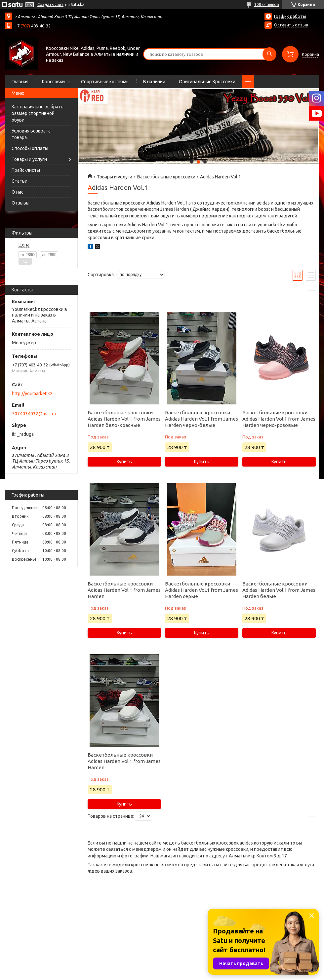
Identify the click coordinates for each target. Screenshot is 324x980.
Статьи (20, 181)
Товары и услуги (29, 159)
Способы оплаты (30, 148)
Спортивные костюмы (105, 82)
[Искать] (269, 54)
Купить (124, 462)
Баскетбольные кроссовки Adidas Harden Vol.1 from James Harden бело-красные (124, 419)
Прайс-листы (26, 170)
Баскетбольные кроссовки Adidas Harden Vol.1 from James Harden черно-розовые (279, 419)
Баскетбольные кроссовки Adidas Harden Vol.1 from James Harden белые (279, 590)
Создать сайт (50, 4)
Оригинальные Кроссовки (207, 82)
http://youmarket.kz (32, 394)
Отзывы (20, 203)
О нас (18, 192)
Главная (20, 82)
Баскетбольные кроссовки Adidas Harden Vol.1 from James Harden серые (202, 590)
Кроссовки (53, 82)
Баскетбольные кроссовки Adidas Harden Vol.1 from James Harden (124, 590)
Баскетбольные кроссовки (166, 177)
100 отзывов (266, 4)
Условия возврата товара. (31, 134)
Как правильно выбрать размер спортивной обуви (38, 113)
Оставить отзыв (291, 25)
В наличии (154, 82)
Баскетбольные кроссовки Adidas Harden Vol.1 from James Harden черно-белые (202, 419)
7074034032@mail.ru (34, 414)
